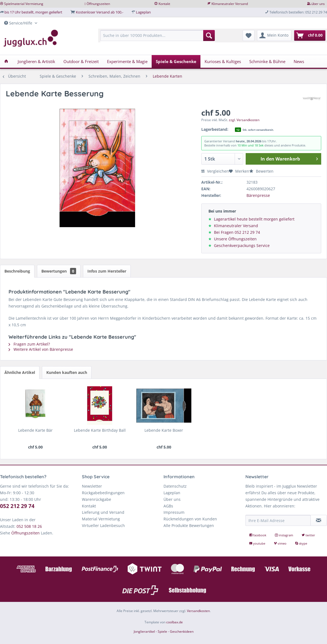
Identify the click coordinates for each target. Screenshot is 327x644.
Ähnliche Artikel (20, 372)
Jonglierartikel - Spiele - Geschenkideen (164, 631)
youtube (258, 543)
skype (301, 543)
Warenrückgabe (97, 499)
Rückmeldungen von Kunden (190, 519)
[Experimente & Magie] (127, 61)
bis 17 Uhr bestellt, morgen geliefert (33, 12)
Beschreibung (17, 271)
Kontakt (164, 4)
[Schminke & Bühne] (267, 61)
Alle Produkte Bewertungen (189, 525)
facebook (258, 535)
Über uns (172, 499)
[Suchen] (209, 36)
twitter (308, 535)
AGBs (168, 506)
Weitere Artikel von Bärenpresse (41, 349)
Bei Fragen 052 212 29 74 (237, 232)
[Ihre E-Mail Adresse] (278, 520)
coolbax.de (175, 622)
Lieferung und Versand (103, 512)
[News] (299, 61)
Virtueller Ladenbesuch (103, 525)
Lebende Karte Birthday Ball (100, 430)
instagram (284, 535)
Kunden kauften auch (67, 372)
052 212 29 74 (17, 506)
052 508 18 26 (29, 526)
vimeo (281, 543)
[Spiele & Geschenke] (176, 61)
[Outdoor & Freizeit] (81, 61)
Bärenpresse (258, 195)
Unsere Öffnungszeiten (235, 239)
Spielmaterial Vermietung (24, 4)
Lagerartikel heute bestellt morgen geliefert (254, 219)
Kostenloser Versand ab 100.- (100, 12)
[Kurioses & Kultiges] (223, 61)
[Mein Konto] (274, 36)
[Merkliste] (249, 36)
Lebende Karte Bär (35, 430)
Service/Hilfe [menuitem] (19, 23)
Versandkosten (198, 611)
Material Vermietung (101, 519)
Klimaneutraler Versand (230, 4)
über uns (318, 4)
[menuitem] (158, 38)
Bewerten (261, 171)
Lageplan (143, 12)
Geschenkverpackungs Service (242, 245)
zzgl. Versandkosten (244, 120)
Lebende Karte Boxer (164, 430)
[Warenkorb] (310, 36)
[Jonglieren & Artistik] (36, 61)
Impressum (174, 512)
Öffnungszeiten (98, 4)
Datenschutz (175, 486)
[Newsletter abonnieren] (319, 520)
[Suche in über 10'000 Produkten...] (158, 36)
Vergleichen (215, 171)
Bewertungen (59, 271)
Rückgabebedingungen (103, 493)
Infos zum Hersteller (107, 271)
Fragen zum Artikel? (29, 344)
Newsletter (92, 486)
